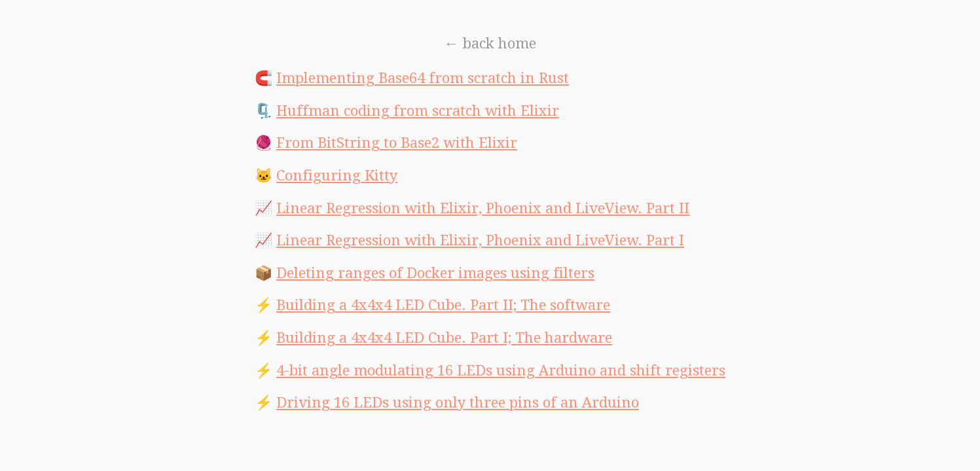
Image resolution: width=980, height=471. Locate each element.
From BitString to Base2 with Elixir (397, 143)
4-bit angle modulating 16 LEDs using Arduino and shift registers (501, 371)
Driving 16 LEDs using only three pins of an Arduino (458, 403)
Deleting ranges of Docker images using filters (435, 273)
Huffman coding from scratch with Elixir (418, 111)
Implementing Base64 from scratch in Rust (423, 78)
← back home (490, 44)
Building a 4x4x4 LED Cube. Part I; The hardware (444, 338)
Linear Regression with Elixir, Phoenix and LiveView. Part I (480, 240)
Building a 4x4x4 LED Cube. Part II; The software (443, 305)
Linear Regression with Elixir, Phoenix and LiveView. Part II (483, 208)
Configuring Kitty (337, 176)
